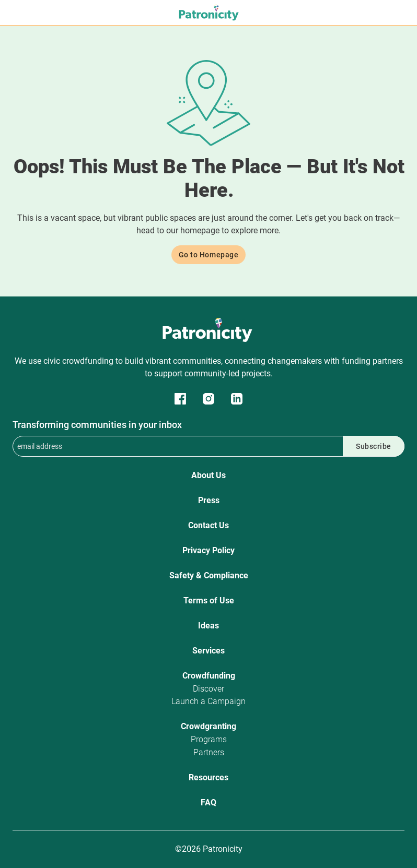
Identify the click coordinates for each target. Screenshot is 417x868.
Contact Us (209, 525)
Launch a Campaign (209, 701)
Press (209, 500)
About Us (209, 475)
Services (209, 651)
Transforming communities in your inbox (97, 425)
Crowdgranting (209, 726)
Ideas (209, 626)
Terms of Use (209, 601)
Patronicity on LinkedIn (237, 399)
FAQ (209, 802)
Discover (209, 689)
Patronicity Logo (209, 330)
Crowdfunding (209, 676)
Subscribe (374, 446)
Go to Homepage (209, 255)
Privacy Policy (209, 550)
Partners (209, 752)
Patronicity (209, 13)
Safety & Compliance (209, 575)
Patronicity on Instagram (209, 399)
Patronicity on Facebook (180, 399)
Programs (209, 739)
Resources (209, 777)
